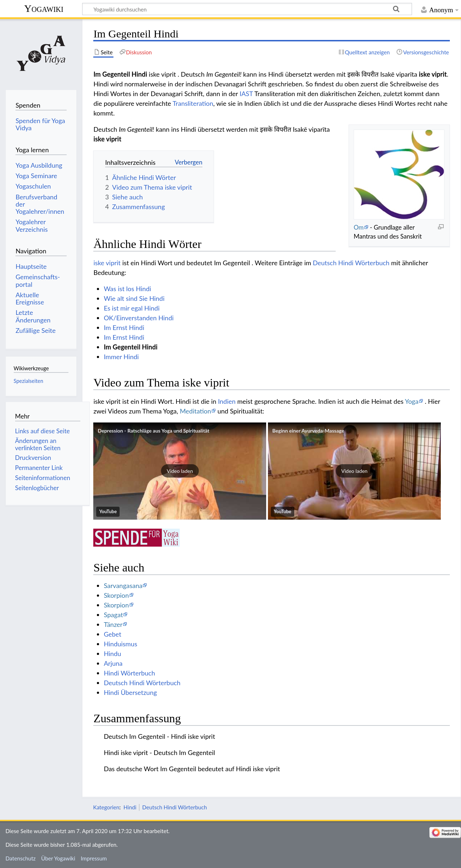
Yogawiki (44, 8)
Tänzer (113, 624)
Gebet (113, 634)
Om (359, 227)
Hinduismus (120, 644)
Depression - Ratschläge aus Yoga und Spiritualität (153, 431)
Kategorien (106, 807)
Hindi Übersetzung (130, 692)
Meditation (195, 411)
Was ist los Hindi (127, 289)
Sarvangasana (123, 586)
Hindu (112, 654)
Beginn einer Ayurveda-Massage (308, 431)
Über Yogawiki (58, 858)
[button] (180, 471)
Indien (227, 401)
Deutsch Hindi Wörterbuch (351, 263)
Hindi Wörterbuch (129, 673)
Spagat (113, 615)
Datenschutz (21, 858)
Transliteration (193, 103)
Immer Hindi (121, 357)
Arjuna (113, 663)
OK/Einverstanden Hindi (139, 318)
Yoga (412, 401)
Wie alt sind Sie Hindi (134, 298)
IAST (246, 94)
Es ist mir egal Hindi (132, 308)
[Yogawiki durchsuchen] (247, 9)
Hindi (130, 807)
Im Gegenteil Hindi (131, 347)
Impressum (94, 858)
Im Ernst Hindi (124, 327)
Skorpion (116, 595)
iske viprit (107, 263)
